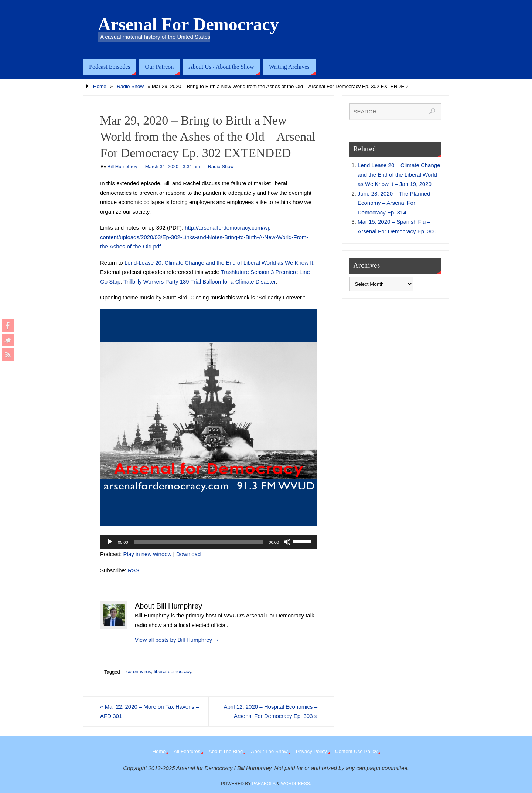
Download (189, 554)
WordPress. (296, 784)
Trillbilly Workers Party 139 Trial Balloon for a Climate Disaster (199, 282)
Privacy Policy (311, 751)
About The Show (269, 751)
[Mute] (287, 542)
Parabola (264, 784)
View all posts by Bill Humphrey (177, 640)
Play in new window (148, 554)
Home (100, 86)
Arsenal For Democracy (188, 24)
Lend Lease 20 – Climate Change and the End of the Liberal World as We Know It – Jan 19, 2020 (399, 174)
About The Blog (226, 751)
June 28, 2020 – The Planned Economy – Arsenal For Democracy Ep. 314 (394, 203)
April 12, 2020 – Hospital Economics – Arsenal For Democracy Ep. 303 (271, 711)
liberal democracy (172, 672)
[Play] (110, 542)
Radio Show (130, 86)
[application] (209, 542)
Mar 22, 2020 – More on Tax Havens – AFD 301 (149, 711)
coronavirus (139, 672)
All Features (187, 751)
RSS (134, 570)
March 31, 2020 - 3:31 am (173, 167)
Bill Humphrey (122, 167)
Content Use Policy (356, 751)
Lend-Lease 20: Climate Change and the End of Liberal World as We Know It (219, 263)
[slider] (199, 542)
